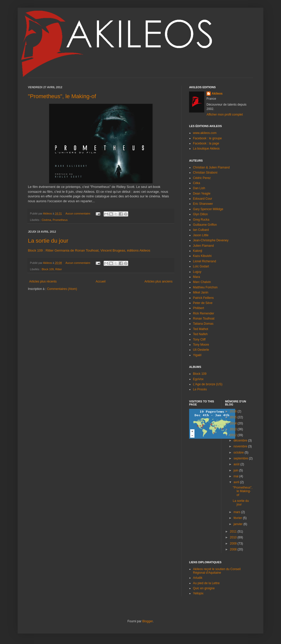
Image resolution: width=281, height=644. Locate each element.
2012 (234, 435)
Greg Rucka (201, 220)
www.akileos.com (205, 133)
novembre (241, 446)
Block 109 (48, 269)
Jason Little (201, 235)
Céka (197, 183)
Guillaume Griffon (205, 225)
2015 (234, 417)
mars (237, 512)
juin (236, 470)
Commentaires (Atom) (62, 289)
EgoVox (198, 379)
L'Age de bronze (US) (208, 384)
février (238, 518)
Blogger (148, 621)
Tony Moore (201, 345)
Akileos (217, 94)
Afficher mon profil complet (225, 115)
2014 (234, 423)
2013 (234, 429)
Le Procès (200, 389)
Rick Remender (204, 313)
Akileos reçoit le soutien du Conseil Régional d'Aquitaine (217, 571)
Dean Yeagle (202, 194)
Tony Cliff (199, 340)
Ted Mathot (201, 329)
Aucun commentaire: (79, 213)
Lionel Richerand (204, 261)
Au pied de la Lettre (206, 583)
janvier (238, 524)
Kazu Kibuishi (202, 256)
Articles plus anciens (159, 281)
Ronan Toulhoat (204, 319)
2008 (234, 549)
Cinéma (46, 220)
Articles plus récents (43, 281)
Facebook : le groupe (207, 138)
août (237, 464)
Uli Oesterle (201, 350)
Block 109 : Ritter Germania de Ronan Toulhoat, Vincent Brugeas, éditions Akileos (89, 250)
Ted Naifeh (200, 334)
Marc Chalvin (202, 282)
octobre (239, 453)
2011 (234, 532)
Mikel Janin (201, 292)
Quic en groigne (204, 588)
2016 (234, 411)
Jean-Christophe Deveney (211, 240)
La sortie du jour (48, 241)
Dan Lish (199, 188)
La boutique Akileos (206, 149)
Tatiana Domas (203, 324)
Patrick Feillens (203, 298)
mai (236, 476)
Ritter (59, 269)
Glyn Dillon (200, 214)
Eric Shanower (203, 204)
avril (237, 482)
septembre (241, 458)
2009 (234, 544)
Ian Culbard (201, 230)
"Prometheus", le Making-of (62, 96)
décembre (241, 440)
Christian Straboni (205, 173)
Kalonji (198, 251)
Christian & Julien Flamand (211, 167)
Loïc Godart (201, 266)
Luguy (197, 272)
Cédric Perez (202, 178)
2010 (234, 537)
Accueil (101, 281)
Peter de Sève (203, 303)
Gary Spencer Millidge (208, 209)
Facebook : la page (206, 143)
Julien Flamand (203, 246)
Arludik (198, 578)
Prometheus (60, 220)
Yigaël (197, 355)
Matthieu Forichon (205, 287)
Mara (196, 277)
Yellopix (198, 593)
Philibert (198, 308)
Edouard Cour (203, 199)
